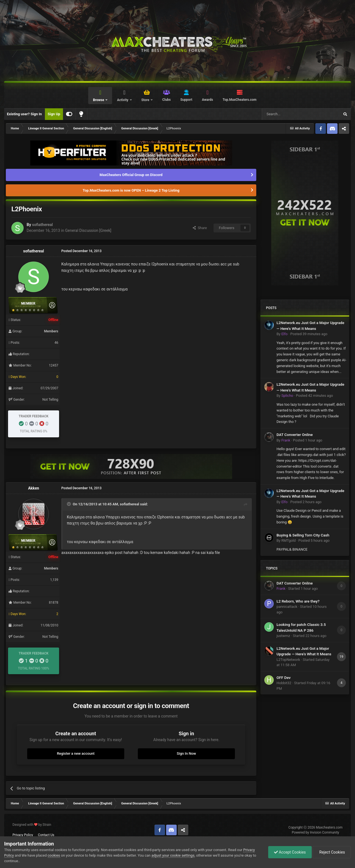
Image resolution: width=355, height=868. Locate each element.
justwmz (283, 636)
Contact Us (46, 835)
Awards (207, 100)
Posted (309, 334)
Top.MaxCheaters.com (240, 100)
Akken (34, 488)
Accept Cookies (290, 852)
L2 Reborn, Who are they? (298, 601)
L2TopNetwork (288, 660)
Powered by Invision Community (315, 832)
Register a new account (76, 753)
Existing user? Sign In (24, 114)
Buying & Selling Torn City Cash (303, 535)
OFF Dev (284, 678)
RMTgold (288, 540)
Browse (99, 100)
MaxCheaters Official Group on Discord (131, 175)
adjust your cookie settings (173, 855)
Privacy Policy (23, 835)
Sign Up (54, 114)
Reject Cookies (332, 852)
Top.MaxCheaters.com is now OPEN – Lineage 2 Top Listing (131, 190)
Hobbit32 (284, 683)
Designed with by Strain (32, 825)
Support (186, 100)
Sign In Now (186, 753)
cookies (54, 855)
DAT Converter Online (295, 435)
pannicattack (287, 607)
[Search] (288, 114)
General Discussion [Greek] (88, 230)
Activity (123, 100)
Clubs (167, 100)
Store (146, 100)
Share (200, 228)
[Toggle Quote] (69, 504)
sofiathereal (42, 225)
